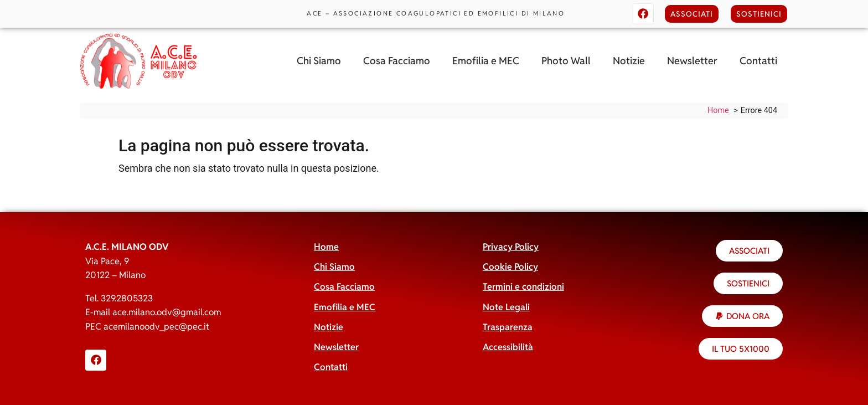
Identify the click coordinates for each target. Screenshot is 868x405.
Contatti (758, 61)
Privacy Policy (511, 247)
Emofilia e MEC (486, 61)
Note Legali (506, 307)
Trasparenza (508, 327)
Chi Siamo (319, 61)
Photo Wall (566, 61)
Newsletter (692, 61)
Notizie (629, 61)
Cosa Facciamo (397, 61)
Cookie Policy (510, 267)
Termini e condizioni (523, 287)
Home (326, 247)
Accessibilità (508, 347)
